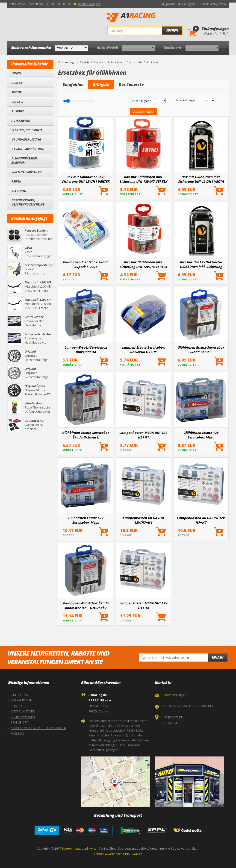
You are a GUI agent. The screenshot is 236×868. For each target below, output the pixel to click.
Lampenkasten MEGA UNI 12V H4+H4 (143, 605)
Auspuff (18, 111)
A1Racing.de (147, 17)
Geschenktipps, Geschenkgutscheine (28, 202)
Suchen (172, 30)
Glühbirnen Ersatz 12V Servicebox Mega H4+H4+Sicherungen (201, 435)
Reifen (16, 181)
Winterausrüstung (27, 172)
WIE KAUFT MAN (22, 700)
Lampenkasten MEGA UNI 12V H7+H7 (201, 520)
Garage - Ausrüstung (28, 149)
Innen (16, 73)
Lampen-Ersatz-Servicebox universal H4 (86, 350)
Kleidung (19, 191)
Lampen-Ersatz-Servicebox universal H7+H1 (143, 350)
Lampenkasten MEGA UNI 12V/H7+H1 (143, 520)
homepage (69, 62)
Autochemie (21, 121)
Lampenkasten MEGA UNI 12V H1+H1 (143, 435)
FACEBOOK (18, 733)
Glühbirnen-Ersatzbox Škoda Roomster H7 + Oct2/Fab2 (86, 605)
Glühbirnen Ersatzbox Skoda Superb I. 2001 (86, 264)
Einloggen (188, 4)
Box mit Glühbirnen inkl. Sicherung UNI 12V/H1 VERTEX (86, 179)
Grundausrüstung (26, 139)
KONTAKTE (18, 706)
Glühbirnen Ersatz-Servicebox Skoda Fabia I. (201, 350)
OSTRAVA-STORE (23, 711)
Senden (218, 657)
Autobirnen (115, 62)
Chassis (17, 102)
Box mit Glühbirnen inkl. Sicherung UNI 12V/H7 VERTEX (143, 179)
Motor (17, 92)
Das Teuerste (131, 84)
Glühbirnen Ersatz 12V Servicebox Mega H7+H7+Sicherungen (86, 520)
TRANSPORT (19, 722)
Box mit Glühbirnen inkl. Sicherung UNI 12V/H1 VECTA (201, 179)
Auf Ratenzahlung (23, 717)
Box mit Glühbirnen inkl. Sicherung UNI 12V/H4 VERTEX (143, 264)
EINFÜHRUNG (20, 695)
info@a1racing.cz (89, 4)
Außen (17, 83)
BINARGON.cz (133, 854)
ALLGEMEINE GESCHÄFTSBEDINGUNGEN (38, 728)
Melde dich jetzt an (214, 4)
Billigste (101, 84)
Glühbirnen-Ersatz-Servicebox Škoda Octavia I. (86, 435)
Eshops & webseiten (108, 854)
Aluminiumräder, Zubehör (25, 160)
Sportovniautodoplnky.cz (79, 848)
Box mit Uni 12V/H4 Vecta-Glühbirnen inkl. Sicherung (201, 264)
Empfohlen (73, 84)
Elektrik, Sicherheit (27, 130)
